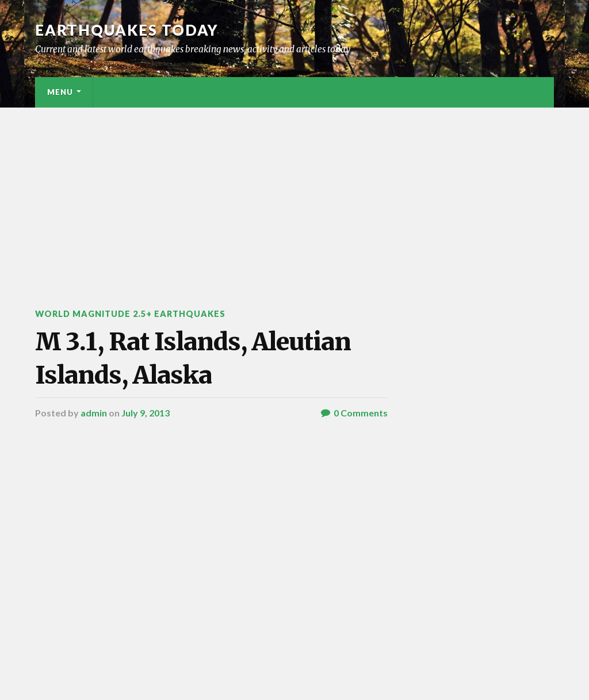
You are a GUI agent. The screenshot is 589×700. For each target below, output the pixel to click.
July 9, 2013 (146, 413)
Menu (60, 92)
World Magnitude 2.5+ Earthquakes (130, 314)
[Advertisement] (294, 194)
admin (94, 413)
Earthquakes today (127, 30)
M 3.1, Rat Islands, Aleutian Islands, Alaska (193, 358)
